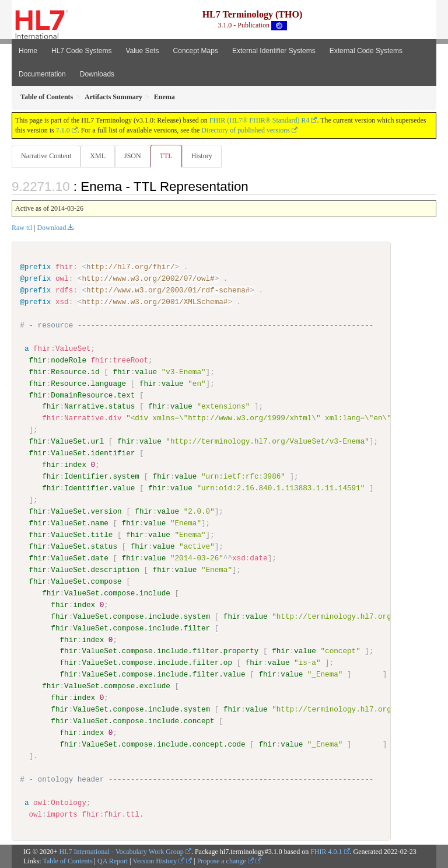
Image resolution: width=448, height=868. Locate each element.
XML (98, 156)
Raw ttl (22, 228)
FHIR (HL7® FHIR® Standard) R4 (260, 120)
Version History (159, 861)
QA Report (113, 861)
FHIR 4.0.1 (326, 851)
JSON (133, 156)
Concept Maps (196, 51)
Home (28, 51)
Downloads (97, 74)
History (202, 156)
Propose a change (225, 861)
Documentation (42, 74)
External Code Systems (366, 51)
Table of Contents (67, 861)
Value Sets (142, 51)
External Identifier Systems (274, 51)
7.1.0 (63, 130)
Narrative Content (46, 156)
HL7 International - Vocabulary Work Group (122, 851)
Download (51, 228)
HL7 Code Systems (81, 51)
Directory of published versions (246, 130)
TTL (166, 156)
